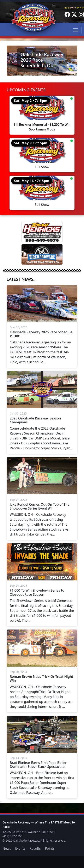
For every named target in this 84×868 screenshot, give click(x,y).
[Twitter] (74, 15)
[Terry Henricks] (42, 232)
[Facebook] (67, 15)
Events (20, 848)
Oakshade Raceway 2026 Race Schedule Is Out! (42, 60)
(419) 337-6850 (13, 836)
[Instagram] (81, 15)
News (7, 848)
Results (35, 848)
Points (50, 848)
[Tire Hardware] (42, 254)
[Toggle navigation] (76, 30)
